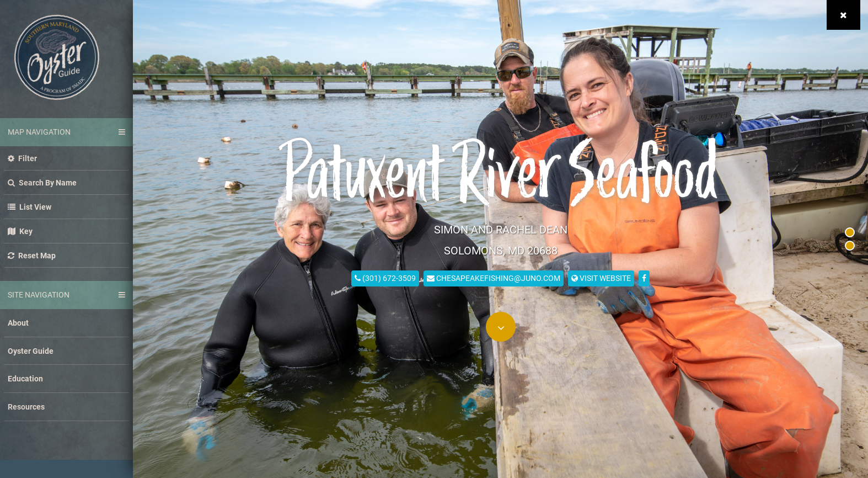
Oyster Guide (31, 351)
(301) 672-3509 (385, 277)
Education (25, 378)
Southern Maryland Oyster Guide (57, 57)
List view (30, 207)
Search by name (42, 182)
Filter (22, 158)
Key (20, 231)
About (18, 323)
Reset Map (32, 255)
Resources (26, 407)
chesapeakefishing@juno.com (494, 277)
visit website (601, 277)
